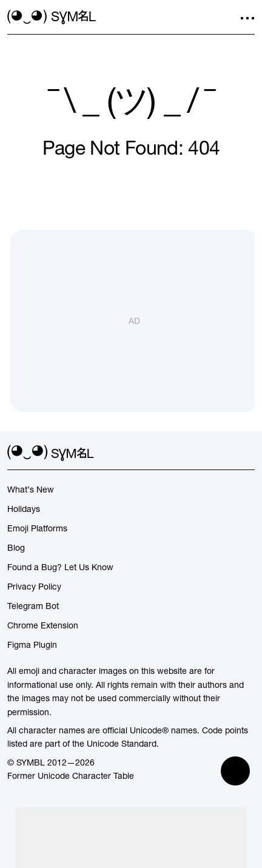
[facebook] (247, 453)
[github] (226, 453)
